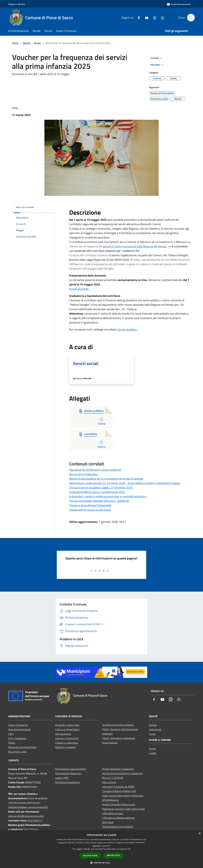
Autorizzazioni (110, 743)
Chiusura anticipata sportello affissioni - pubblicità (99, 501)
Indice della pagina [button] (25, 207)
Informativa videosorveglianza (118, 818)
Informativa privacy (113, 813)
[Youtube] (145, 18)
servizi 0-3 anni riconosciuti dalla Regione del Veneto (135, 246)
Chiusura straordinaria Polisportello (90, 505)
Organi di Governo (18, 725)
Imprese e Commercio (67, 738)
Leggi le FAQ (62, 778)
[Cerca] (191, 18)
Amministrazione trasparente (118, 769)
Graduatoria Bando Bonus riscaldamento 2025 (97, 492)
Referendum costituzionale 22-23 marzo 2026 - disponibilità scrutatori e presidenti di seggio (125, 483)
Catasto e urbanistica (67, 743)
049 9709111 (35, 820)
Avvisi (37, 43)
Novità (27, 43)
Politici (12, 743)
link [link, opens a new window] (129, 849)
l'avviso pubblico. (127, 329)
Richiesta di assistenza (67, 782)
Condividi (157, 58)
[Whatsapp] (161, 18)
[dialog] (101, 849)
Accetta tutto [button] (90, 856)
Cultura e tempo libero (67, 729)
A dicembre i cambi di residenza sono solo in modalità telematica (108, 496)
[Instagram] (153, 18)
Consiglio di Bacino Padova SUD (119, 791)
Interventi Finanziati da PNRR (118, 787)
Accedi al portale (79, 289)
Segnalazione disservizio (68, 773)
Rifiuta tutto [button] (113, 855)
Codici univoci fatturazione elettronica (123, 796)
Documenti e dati (17, 752)
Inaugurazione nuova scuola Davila (90, 510)
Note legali (108, 822)
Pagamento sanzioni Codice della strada (123, 809)
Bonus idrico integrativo (83, 474)
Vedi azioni (157, 65)
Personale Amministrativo (22, 747)
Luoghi (153, 753)
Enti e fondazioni (17, 738)
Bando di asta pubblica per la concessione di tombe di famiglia (106, 479)
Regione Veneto (17, 4)
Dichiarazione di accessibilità (118, 827)
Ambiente (107, 734)
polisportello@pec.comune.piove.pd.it (28, 807)
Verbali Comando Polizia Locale (119, 804)
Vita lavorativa (63, 734)
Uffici (11, 734)
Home (15, 43)
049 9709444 (31, 829)
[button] (101, 863)
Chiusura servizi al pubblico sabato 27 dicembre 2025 (101, 488)
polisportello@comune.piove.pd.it (26, 816)
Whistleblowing (110, 800)
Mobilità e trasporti (65, 747)
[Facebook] (138, 18)
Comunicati (155, 729)
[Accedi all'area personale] (179, 4)
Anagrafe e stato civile (67, 725)
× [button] (199, 834)
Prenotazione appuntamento (71, 769)
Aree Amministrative (20, 729)
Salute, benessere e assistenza (119, 738)
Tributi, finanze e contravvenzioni (120, 729)
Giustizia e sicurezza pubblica (118, 725)
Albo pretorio (109, 782)
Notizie (153, 725)
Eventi (153, 749)
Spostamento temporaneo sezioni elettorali (95, 470)
